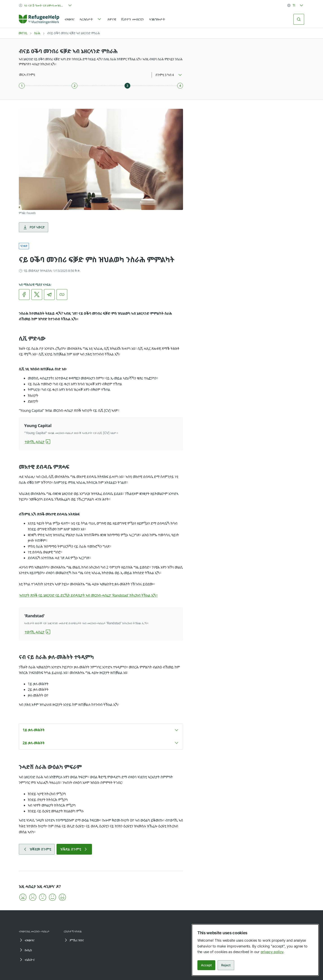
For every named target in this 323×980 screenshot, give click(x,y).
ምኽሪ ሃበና (74, 940)
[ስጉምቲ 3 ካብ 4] (127, 86)
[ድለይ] (299, 19)
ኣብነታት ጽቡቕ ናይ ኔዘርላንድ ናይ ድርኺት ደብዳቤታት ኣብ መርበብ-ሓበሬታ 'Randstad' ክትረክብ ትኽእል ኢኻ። (92, 595)
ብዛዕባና (69, 19)
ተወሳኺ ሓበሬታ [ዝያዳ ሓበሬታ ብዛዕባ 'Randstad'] (38, 632)
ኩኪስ (25, 950)
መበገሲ (23, 33)
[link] (39, 19)
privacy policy (272, 952)
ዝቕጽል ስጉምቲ (74, 849)
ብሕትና (27, 960)
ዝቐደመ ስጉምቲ (37, 849)
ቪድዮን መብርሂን (133, 19)
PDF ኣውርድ (34, 227)
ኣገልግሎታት (157, 19)
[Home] (39, 19)
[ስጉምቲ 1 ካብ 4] (22, 86)
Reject (226, 965)
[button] (101, 730)
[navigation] (91, 19)
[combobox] (46, 5)
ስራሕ (37, 33)
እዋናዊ (112, 19)
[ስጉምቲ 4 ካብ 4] (180, 86)
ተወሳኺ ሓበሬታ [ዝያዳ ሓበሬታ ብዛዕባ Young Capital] (38, 442)
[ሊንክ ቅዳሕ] (62, 295)
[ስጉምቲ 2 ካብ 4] (74, 86)
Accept (206, 965)
